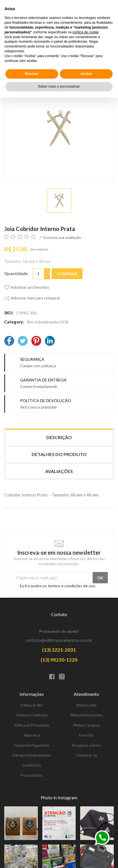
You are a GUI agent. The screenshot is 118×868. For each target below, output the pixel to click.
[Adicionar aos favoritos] (27, 288)
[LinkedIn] (50, 341)
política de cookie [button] (86, 803)
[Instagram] (64, 677)
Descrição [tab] (59, 437)
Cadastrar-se (87, 755)
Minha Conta (87, 705)
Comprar (67, 274)
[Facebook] (9, 341)
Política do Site (32, 705)
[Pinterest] (36, 341)
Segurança (32, 735)
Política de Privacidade (32, 725)
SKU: (9, 313)
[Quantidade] (38, 274)
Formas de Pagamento (32, 745)
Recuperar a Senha (87, 745)
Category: (14, 322)
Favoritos (86, 735)
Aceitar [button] (86, 844)
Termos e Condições (32, 715)
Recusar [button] (32, 844)
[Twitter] (23, 341)
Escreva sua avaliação (62, 237)
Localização (32, 765)
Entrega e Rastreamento (32, 755)
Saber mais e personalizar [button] (59, 857)
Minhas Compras (86, 725)
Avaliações (59, 471)
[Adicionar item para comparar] (32, 298)
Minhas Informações (87, 715)
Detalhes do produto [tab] (59, 454)
